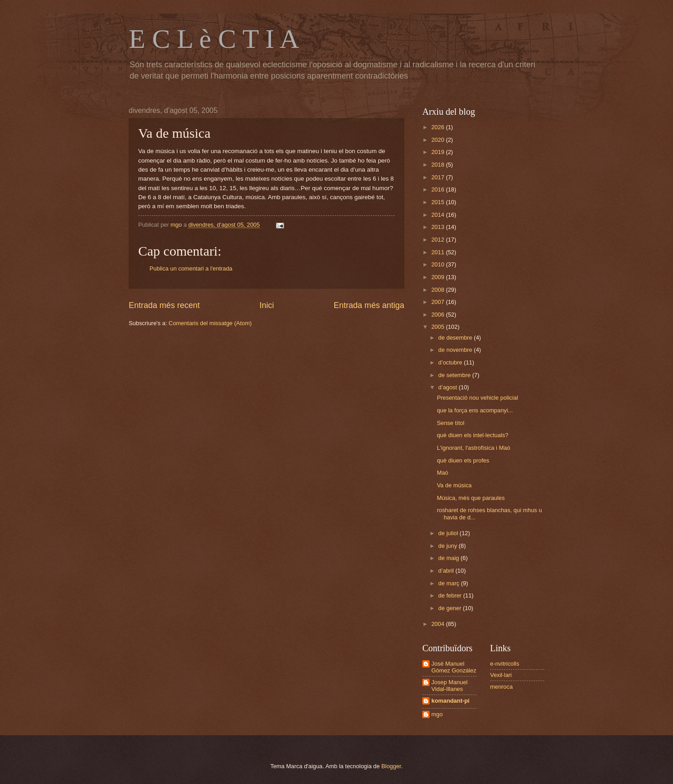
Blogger (391, 766)
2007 (439, 302)
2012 (439, 240)
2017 (439, 177)
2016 (439, 189)
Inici (266, 305)
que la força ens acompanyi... (475, 410)
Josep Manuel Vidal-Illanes (449, 686)
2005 (439, 327)
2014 (439, 215)
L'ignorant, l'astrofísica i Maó (473, 448)
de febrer (451, 595)
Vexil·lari (501, 675)
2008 (439, 290)
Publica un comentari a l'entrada (191, 268)
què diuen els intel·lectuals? (472, 435)
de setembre (455, 375)
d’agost (448, 387)
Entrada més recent (164, 305)
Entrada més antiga (369, 305)
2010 (439, 264)
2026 (439, 127)
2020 (439, 140)
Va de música (454, 485)
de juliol (449, 533)
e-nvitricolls (505, 664)
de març (449, 583)
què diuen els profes (463, 460)
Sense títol (451, 423)
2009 (439, 277)
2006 (439, 315)
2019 (439, 152)
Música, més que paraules (471, 498)
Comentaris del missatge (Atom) (210, 323)
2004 (439, 624)
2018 (439, 165)
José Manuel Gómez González (454, 667)
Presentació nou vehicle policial (477, 398)
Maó (442, 473)
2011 (439, 252)
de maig (449, 558)
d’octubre (451, 362)
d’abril (447, 571)
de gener (450, 608)
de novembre (456, 350)
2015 (439, 202)
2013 (439, 227)
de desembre (456, 338)
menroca (501, 687)
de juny (448, 546)
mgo (437, 714)
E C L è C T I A (214, 39)
